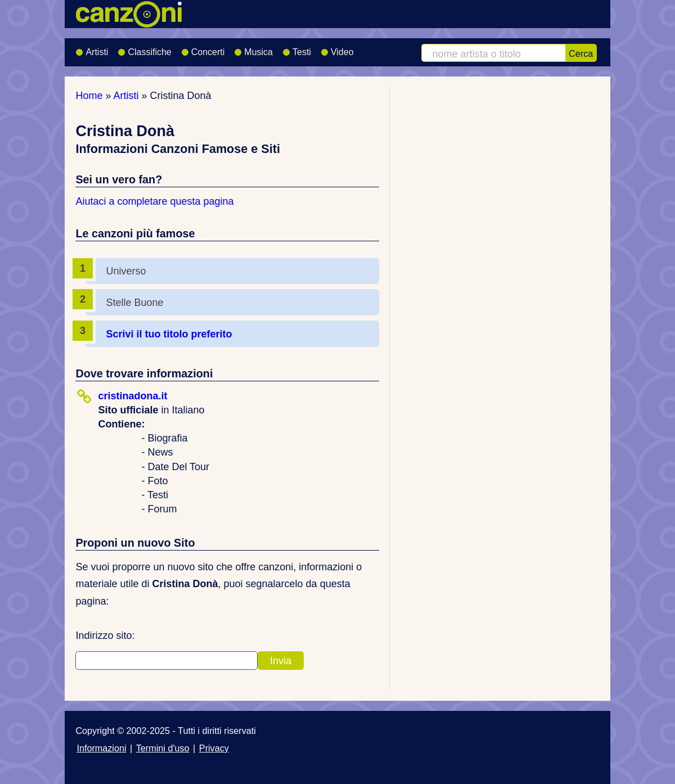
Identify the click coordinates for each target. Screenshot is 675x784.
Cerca (581, 53)
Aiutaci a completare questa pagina (154, 201)
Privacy (214, 748)
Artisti (92, 48)
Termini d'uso (163, 748)
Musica (253, 48)
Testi (297, 48)
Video (337, 48)
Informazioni (101, 748)
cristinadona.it (132, 396)
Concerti (203, 48)
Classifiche (144, 48)
